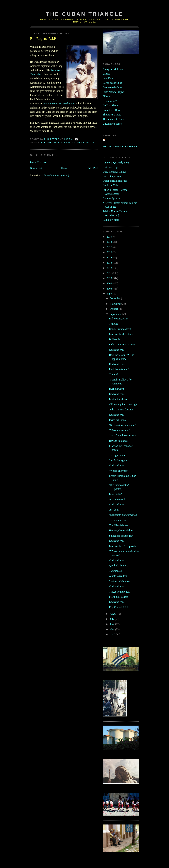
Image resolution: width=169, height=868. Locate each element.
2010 (110, 278)
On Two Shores (111, 105)
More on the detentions (121, 334)
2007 (110, 294)
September (116, 314)
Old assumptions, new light (123, 404)
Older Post (92, 168)
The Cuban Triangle (85, 14)
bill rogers (76, 142)
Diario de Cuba (111, 185)
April (113, 634)
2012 (110, 268)
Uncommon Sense (112, 124)
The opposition (117, 455)
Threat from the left (119, 592)
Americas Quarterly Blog (116, 163)
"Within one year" (118, 471)
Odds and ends (117, 350)
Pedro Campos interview (122, 345)
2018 (110, 242)
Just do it (114, 510)
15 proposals (116, 571)
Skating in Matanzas (120, 581)
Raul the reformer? (119, 369)
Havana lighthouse (119, 441)
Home (64, 168)
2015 (110, 252)
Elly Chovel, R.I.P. (119, 607)
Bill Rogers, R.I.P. (118, 319)
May (112, 629)
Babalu (106, 74)
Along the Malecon (113, 69)
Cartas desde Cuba (112, 83)
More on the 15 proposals (122, 546)
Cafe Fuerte (109, 78)
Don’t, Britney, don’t (120, 329)
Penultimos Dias (111, 110)
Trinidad (114, 324)
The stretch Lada (118, 520)
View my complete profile (120, 147)
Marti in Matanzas (119, 597)
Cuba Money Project (113, 92)
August (114, 614)
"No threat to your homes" (123, 425)
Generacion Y (110, 101)
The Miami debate (119, 525)
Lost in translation (118, 399)
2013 (110, 263)
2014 (110, 257)
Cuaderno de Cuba (112, 87)
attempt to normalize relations (59, 103)
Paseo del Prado (117, 420)
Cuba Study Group (112, 176)
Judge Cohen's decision (121, 410)
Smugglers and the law (121, 536)
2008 (110, 289)
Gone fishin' (115, 494)
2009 (110, 283)
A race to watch (117, 499)
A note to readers (118, 576)
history (91, 142)
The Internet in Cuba (113, 119)
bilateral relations (54, 142)
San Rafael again (118, 460)
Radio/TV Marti (111, 220)
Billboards (115, 339)
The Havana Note (112, 115)
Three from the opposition (123, 435)
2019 (110, 237)
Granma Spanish (111, 198)
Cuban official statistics (115, 181)
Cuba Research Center (114, 172)
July (112, 619)
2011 (110, 273)
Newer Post (36, 168)
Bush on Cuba (116, 389)
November (116, 304)
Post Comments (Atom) (57, 175)
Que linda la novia (119, 566)
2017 (110, 247)
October (114, 309)
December (115, 298)
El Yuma (107, 96)
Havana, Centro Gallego (122, 530)
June (112, 624)
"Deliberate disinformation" (124, 515)
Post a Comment (39, 162)
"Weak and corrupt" (119, 430)
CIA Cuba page (111, 167)
